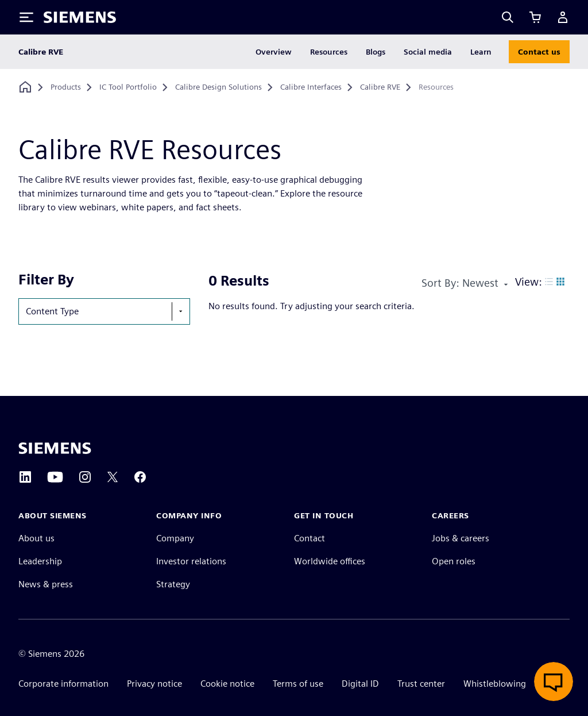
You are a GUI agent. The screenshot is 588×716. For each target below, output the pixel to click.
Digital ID (360, 684)
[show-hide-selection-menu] (180, 311)
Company (175, 538)
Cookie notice (227, 684)
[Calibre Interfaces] (311, 87)
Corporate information (63, 684)
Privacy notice (154, 684)
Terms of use (298, 684)
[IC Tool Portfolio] (128, 87)
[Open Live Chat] (554, 682)
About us (36, 538)
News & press (46, 584)
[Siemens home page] (55, 448)
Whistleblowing (495, 684)
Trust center (421, 684)
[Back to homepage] (25, 87)
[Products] (66, 87)
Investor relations (191, 561)
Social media (428, 52)
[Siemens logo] (80, 17)
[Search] (508, 17)
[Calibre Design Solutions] (218, 87)
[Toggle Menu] (26, 17)
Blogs (376, 52)
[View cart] (535, 17)
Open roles (454, 561)
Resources (329, 52)
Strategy (173, 584)
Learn (481, 52)
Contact (310, 538)
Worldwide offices (330, 561)
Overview (274, 52)
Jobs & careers (461, 538)
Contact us (539, 52)
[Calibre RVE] (380, 87)
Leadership (40, 561)
